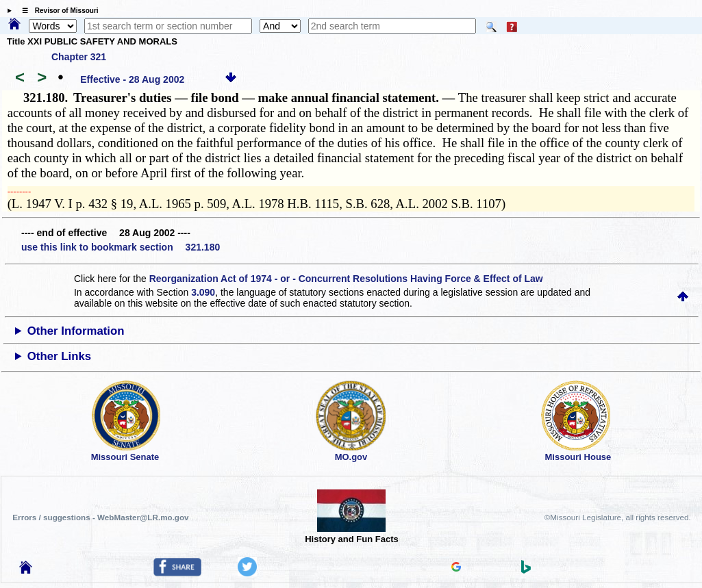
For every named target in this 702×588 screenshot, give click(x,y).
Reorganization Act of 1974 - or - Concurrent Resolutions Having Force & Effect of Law (346, 279)
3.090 (203, 292)
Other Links (59, 356)
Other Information (76, 331)
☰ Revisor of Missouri (57, 11)
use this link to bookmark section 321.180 (121, 247)
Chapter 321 (79, 57)
